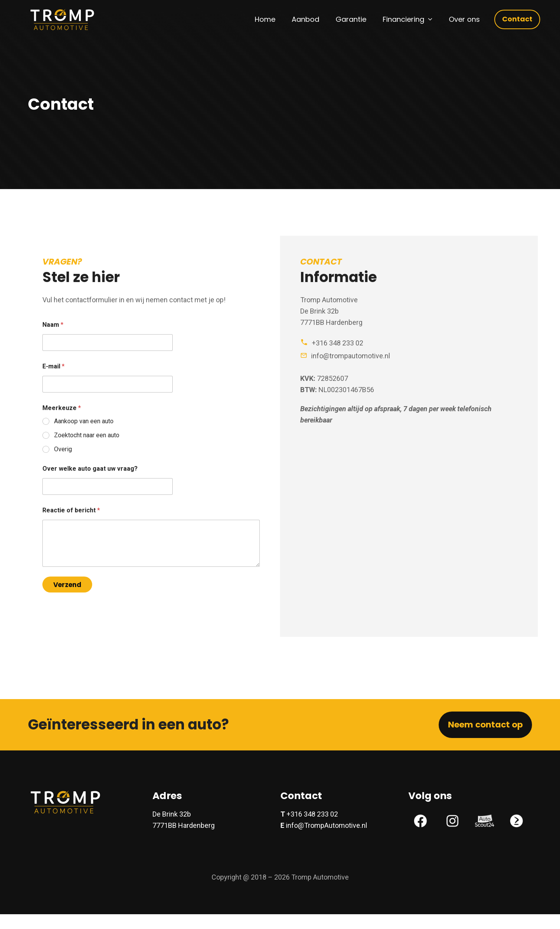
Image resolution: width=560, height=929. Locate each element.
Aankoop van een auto (84, 421)
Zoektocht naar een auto (87, 435)
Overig (63, 449)
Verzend (67, 585)
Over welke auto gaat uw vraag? (90, 469)
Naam (53, 325)
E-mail (53, 366)
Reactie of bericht (71, 510)
